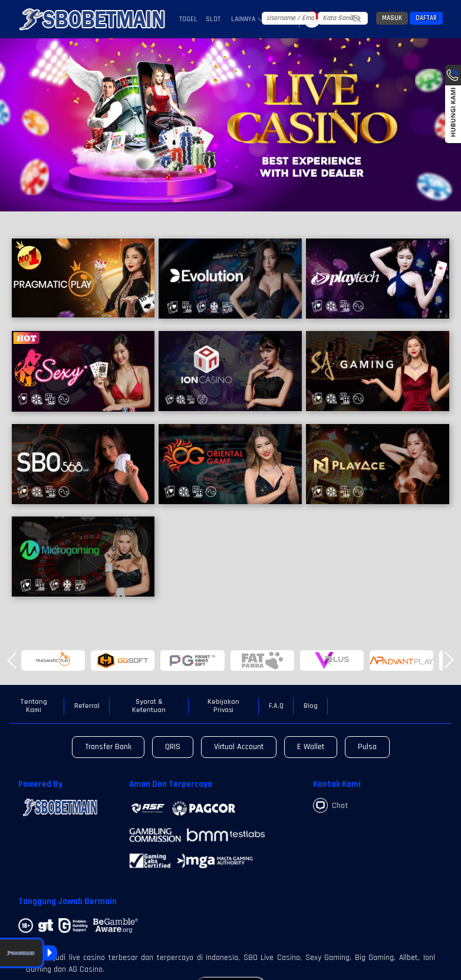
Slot (213, 19)
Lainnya (248, 19)
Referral (87, 706)
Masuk (392, 18)
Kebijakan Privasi (223, 706)
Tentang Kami (34, 706)
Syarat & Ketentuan (149, 706)
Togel (188, 19)
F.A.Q (276, 706)
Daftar (426, 18)
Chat (331, 805)
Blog (311, 706)
